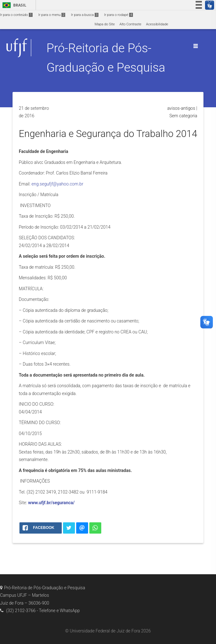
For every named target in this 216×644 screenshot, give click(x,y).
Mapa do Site (105, 24)
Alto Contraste (130, 24)
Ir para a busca (85, 15)
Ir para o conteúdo (16, 15)
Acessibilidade (157, 24)
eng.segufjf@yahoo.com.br (58, 184)
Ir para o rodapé (119, 15)
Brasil (13, 5)
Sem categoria (183, 116)
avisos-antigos (181, 108)
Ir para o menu (52, 15)
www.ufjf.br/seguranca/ (52, 503)
